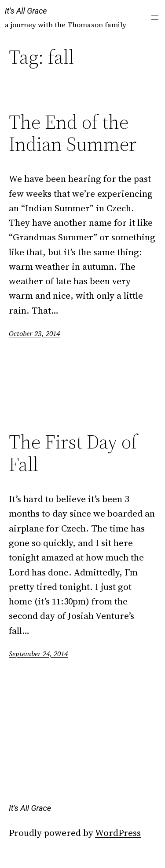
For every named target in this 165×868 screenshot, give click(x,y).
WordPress (118, 833)
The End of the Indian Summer (73, 133)
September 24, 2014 (38, 654)
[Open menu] (155, 18)
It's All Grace (26, 11)
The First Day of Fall (73, 453)
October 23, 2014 (34, 333)
